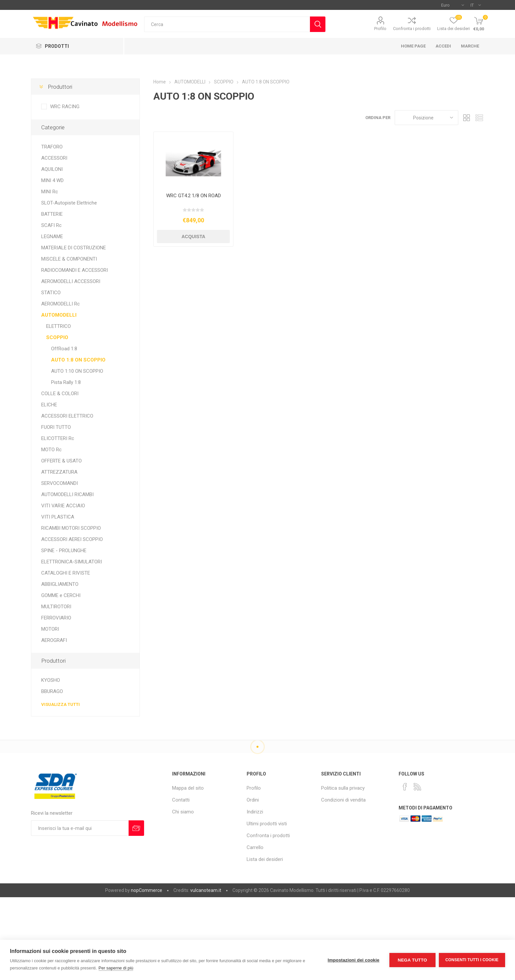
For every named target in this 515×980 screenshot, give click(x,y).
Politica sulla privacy (343, 788)
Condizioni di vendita (343, 800)
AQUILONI (52, 169)
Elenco (479, 118)
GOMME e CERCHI (61, 595)
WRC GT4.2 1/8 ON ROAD (194, 196)
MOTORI (50, 629)
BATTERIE (52, 214)
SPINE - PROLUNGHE (64, 551)
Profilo (380, 29)
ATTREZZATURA (59, 472)
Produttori (60, 87)
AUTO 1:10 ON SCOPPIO (77, 371)
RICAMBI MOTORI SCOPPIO (71, 528)
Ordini (253, 800)
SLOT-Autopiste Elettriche (69, 203)
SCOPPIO (57, 337)
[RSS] (417, 787)
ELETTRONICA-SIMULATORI (72, 562)
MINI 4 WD (52, 180)
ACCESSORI (54, 158)
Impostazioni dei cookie (354, 960)
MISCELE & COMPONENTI (69, 259)
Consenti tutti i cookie (472, 960)
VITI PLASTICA (58, 517)
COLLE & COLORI (60, 394)
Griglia (467, 118)
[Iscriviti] (80, 828)
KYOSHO (51, 680)
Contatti (181, 800)
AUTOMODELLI (59, 315)
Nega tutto (412, 960)
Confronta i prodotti (412, 29)
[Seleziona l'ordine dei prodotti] (426, 118)
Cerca (318, 24)
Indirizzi (255, 812)
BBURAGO (52, 691)
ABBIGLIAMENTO (60, 584)
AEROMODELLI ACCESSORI (71, 281)
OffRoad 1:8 (64, 349)
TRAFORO (52, 147)
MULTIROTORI (56, 607)
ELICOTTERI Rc (58, 438)
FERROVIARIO (56, 618)
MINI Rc (50, 192)
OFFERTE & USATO (61, 461)
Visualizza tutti (61, 704)
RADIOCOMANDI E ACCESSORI (75, 270)
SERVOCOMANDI (60, 483)
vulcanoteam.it (206, 890)
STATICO (51, 293)
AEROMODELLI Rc (61, 304)
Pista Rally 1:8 (66, 382)
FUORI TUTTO (56, 427)
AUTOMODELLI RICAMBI (67, 494)
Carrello (255, 847)
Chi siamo (183, 812)
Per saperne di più (116, 968)
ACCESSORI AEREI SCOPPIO (72, 539)
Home (160, 82)
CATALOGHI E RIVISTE (66, 573)
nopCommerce (147, 890)
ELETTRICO (59, 326)
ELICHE (49, 405)
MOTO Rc (51, 450)
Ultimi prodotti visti (267, 824)
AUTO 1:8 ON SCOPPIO (78, 360)
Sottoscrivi (136, 828)
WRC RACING (65, 107)
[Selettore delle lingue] (476, 5)
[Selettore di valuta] (453, 5)
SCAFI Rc (51, 225)
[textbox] (227, 24)
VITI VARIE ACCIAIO (63, 506)
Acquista (193, 237)
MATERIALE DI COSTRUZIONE (74, 248)
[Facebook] (405, 787)
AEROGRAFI (54, 640)
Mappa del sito (188, 788)
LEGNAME (52, 237)
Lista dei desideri (265, 859)
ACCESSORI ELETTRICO (67, 416)
